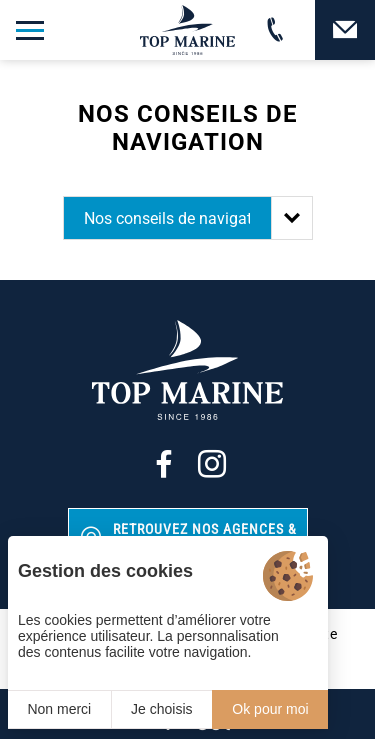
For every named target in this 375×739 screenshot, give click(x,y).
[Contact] (345, 30)
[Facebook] (164, 464)
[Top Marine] (188, 30)
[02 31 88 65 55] (275, 30)
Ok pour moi (270, 709)
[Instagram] (212, 464)
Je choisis (161, 709)
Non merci (59, 709)
